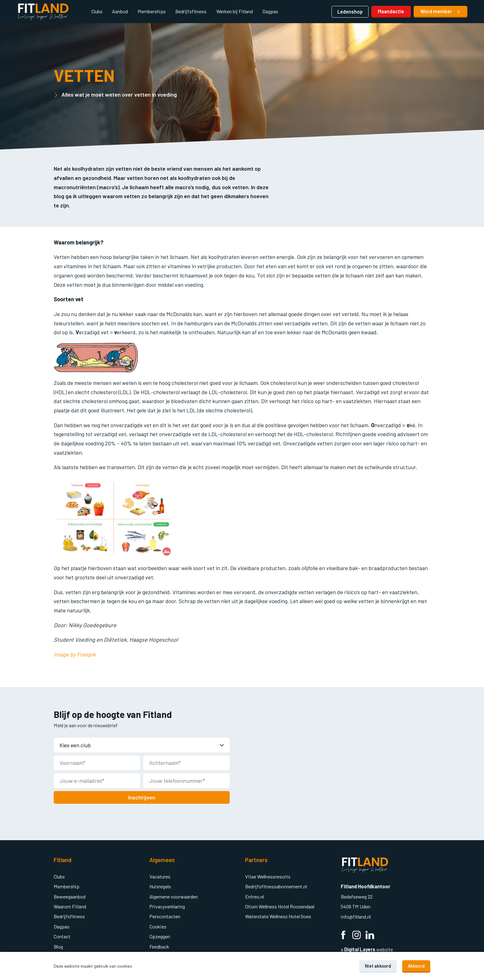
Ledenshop (350, 12)
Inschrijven (142, 797)
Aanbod (120, 11)
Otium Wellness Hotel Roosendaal (280, 906)
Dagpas (270, 11)
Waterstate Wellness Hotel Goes (278, 916)
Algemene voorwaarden (174, 896)
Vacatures (160, 876)
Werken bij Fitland (235, 11)
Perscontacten (165, 916)
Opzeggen (160, 936)
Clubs (97, 11)
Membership (67, 886)
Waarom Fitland (70, 906)
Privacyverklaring (167, 906)
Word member (441, 11)
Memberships (152, 11)
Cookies (158, 926)
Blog (58, 946)
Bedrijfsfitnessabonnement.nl (276, 886)
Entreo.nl (255, 896)
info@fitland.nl (356, 916)
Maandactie (391, 11)
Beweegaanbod (70, 896)
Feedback (159, 946)
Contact (62, 936)
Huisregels (160, 886)
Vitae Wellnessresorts (268, 876)
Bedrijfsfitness (191, 11)
